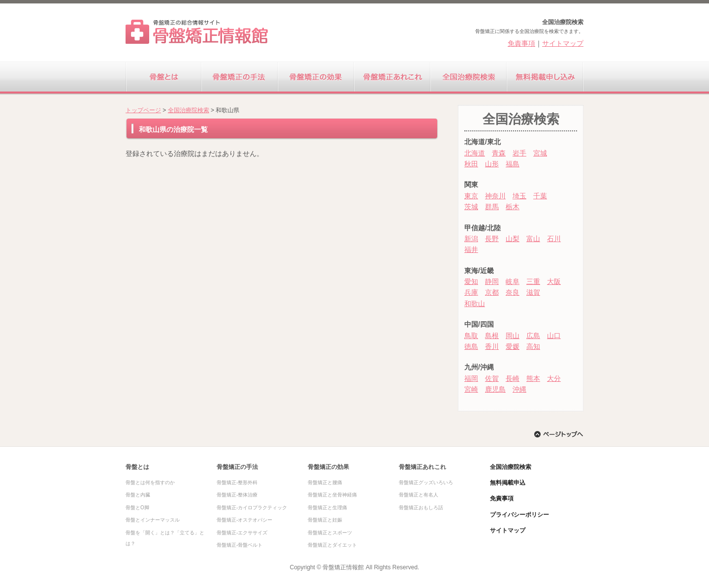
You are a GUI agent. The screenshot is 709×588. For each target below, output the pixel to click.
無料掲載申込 (508, 483)
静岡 (492, 281)
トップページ (143, 110)
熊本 (533, 378)
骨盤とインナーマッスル (153, 520)
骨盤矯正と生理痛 (327, 508)
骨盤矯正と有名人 (419, 495)
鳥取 (471, 336)
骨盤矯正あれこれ (393, 78)
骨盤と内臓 (138, 495)
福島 (513, 164)
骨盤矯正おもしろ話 (421, 508)
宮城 (540, 153)
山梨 (513, 239)
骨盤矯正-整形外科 (237, 482)
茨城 (471, 207)
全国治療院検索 (469, 78)
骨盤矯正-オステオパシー (244, 520)
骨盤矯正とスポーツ (330, 533)
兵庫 (471, 292)
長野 (492, 239)
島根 (492, 336)
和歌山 (475, 304)
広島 (533, 336)
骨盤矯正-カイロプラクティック (252, 508)
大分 (554, 378)
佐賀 (492, 378)
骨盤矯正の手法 (240, 78)
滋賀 (533, 292)
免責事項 (521, 43)
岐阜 (513, 281)
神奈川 (495, 196)
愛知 (471, 281)
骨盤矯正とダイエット (332, 545)
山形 (492, 164)
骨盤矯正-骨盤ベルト (240, 545)
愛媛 (513, 346)
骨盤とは (164, 78)
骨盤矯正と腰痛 (325, 482)
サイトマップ (563, 43)
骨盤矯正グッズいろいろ (426, 482)
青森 (499, 153)
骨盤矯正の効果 (316, 78)
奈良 (513, 292)
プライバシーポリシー (519, 515)
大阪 (554, 281)
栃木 (513, 207)
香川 (492, 346)
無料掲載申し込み (545, 78)
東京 (471, 196)
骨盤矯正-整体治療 (237, 495)
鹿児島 (495, 389)
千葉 (540, 196)
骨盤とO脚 (137, 508)
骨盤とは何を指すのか (150, 482)
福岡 (471, 378)
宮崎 (471, 389)
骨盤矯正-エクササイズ (242, 533)
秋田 (471, 164)
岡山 (513, 336)
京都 (492, 292)
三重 (533, 281)
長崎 (513, 378)
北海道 (475, 153)
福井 (471, 249)
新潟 (471, 239)
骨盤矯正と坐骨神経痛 (332, 495)
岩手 (519, 153)
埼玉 (519, 196)
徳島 (471, 346)
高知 (533, 346)
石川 (554, 239)
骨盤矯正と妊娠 (325, 520)
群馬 (492, 207)
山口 (554, 336)
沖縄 (519, 389)
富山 (533, 239)
